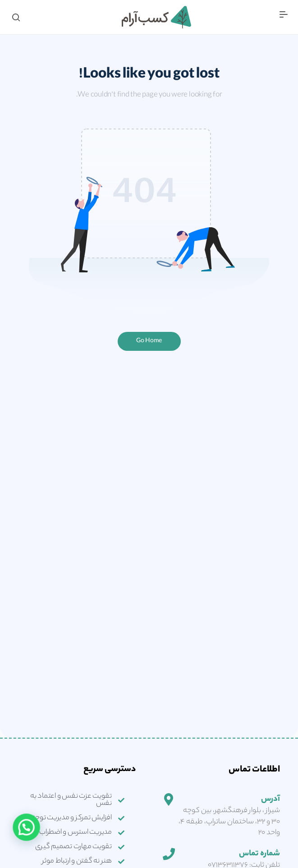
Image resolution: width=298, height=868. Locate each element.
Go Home (149, 341)
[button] (19, 833)
